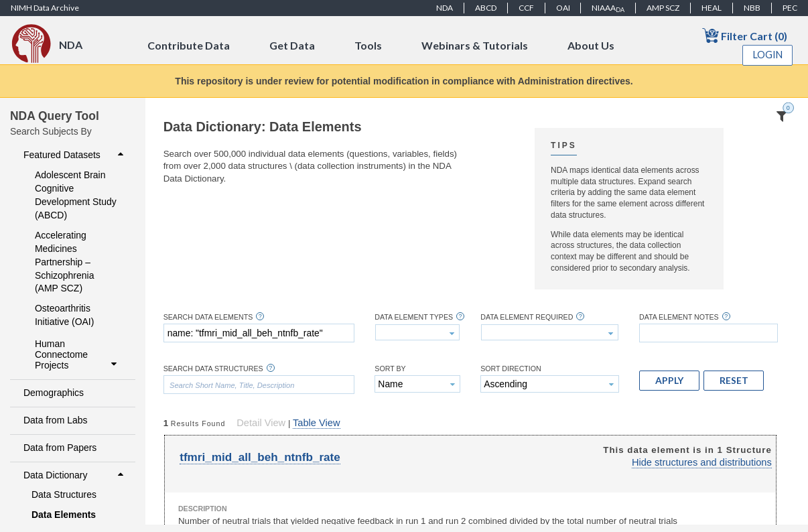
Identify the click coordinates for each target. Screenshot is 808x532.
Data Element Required (527, 317)
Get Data (292, 45)
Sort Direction (511, 369)
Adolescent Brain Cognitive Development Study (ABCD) (76, 195)
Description (203, 509)
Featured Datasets (75, 155)
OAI (563, 8)
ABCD (486, 8)
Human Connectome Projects (77, 354)
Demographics (54, 393)
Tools (368, 45)
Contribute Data (189, 45)
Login (768, 55)
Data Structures (64, 494)
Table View (316, 423)
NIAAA (608, 8)
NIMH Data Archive (45, 8)
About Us (591, 45)
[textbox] (259, 333)
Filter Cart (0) (745, 35)
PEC (790, 8)
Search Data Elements (208, 317)
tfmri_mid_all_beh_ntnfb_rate (260, 457)
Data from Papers (60, 448)
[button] (669, 381)
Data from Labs (55, 420)
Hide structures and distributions (702, 462)
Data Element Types (414, 317)
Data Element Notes (679, 317)
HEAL (712, 8)
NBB (752, 8)
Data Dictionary (75, 475)
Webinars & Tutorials (475, 45)
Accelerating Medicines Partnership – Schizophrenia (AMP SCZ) (64, 262)
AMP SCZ (663, 8)
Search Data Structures (213, 369)
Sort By (390, 369)
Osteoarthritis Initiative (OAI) (64, 315)
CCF (526, 8)
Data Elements (64, 515)
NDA (445, 8)
